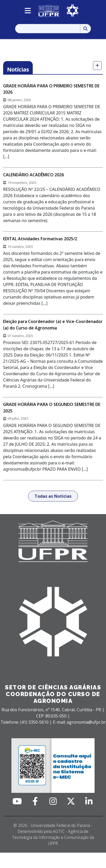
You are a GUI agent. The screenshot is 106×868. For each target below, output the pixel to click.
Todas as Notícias (53, 496)
